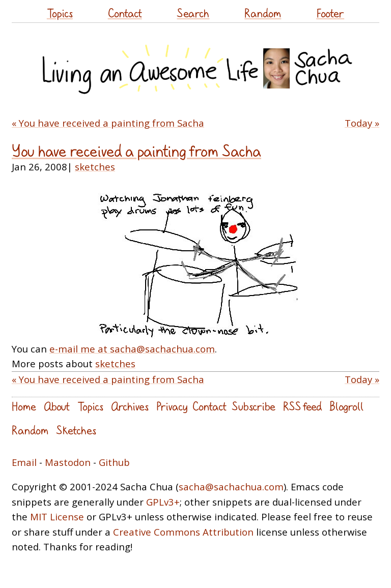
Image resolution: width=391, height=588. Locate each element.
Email (24, 462)
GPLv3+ (163, 502)
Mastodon (68, 462)
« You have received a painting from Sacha (108, 123)
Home (24, 406)
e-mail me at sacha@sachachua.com (132, 349)
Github (114, 462)
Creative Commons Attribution (183, 532)
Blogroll (346, 406)
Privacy (172, 406)
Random (263, 13)
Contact (125, 13)
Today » (362, 123)
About (57, 406)
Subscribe (254, 406)
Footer (330, 13)
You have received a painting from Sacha (136, 151)
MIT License (57, 517)
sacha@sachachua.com (231, 487)
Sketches (76, 430)
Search (193, 13)
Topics (60, 13)
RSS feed (302, 406)
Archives (130, 406)
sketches (95, 167)
